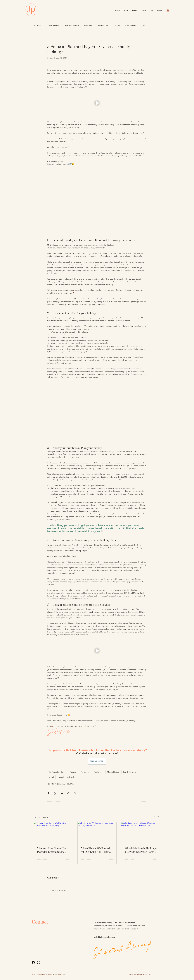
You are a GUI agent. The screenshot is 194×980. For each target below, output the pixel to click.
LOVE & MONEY (131, 26)
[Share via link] (68, 793)
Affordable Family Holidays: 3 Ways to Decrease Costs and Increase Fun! (141, 850)
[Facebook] (33, 962)
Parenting (85, 772)
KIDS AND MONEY (53, 26)
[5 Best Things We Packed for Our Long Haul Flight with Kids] (97, 833)
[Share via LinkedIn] (62, 793)
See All (157, 817)
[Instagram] (39, 962)
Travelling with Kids (66, 777)
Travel (51, 777)
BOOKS (117, 26)
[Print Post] (75, 793)
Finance (73, 772)
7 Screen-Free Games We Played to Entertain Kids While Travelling (52, 850)
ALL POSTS (37, 26)
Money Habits (113, 772)
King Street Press (60, 974)
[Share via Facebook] (48, 793)
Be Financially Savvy (57, 772)
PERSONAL (88, 26)
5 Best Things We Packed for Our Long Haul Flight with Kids (95, 850)
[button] (168, 10)
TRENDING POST (103, 26)
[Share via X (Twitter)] (55, 793)
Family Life (98, 772)
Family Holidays (130, 772)
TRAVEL (145, 26)
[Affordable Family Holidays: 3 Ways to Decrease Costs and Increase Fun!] (141, 833)
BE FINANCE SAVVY (72, 26)
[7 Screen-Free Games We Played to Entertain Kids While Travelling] (53, 833)
